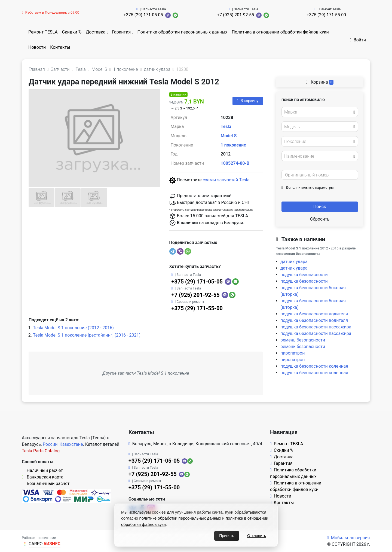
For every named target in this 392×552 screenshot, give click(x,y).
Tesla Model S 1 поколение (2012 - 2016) (73, 328)
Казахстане (71, 444)
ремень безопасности (303, 340)
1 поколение (233, 145)
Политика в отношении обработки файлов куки (280, 32)
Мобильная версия (349, 538)
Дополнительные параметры (308, 187)
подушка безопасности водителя (314, 314)
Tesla (226, 126)
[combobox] (320, 112)
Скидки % (72, 32)
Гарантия (122, 32)
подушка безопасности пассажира (316, 327)
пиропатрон (293, 353)
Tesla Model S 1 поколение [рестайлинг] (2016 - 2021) (87, 335)
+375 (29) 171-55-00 (326, 15)
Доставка (96, 32)
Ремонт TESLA (43, 32)
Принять (227, 536)
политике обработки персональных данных (180, 518)
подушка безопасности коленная (314, 366)
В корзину (248, 101)
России (50, 444)
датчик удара (294, 262)
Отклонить (257, 536)
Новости (37, 47)
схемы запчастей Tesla (226, 180)
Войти (358, 40)
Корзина (320, 82)
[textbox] (318, 112)
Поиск (320, 207)
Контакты (60, 47)
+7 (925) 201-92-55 (235, 15)
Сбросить (320, 219)
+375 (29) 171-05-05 (143, 15)
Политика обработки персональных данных (182, 32)
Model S (229, 136)
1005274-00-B (235, 163)
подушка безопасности (304, 275)
